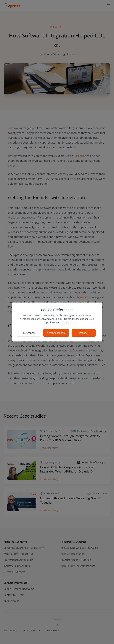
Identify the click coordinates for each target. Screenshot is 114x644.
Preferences (29, 333)
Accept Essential (56, 333)
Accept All (84, 333)
